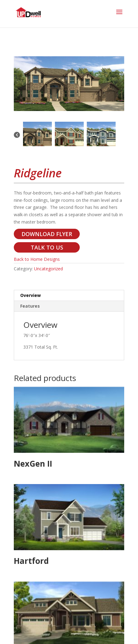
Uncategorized (48, 269)
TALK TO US (47, 247)
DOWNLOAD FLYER (47, 234)
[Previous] (17, 135)
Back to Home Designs (37, 259)
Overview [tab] (31, 295)
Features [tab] (30, 306)
